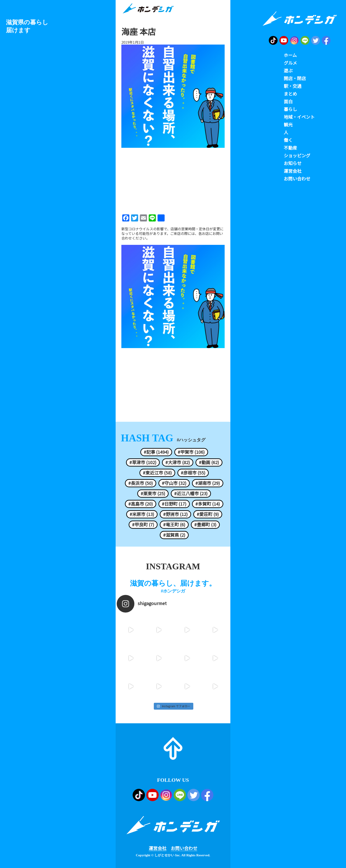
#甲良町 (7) (143, 525)
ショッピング (297, 156)
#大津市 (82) (178, 462)
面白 (288, 101)
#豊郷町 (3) (205, 525)
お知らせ (293, 163)
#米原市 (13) (142, 514)
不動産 (290, 148)
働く (288, 140)
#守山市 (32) (174, 483)
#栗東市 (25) (153, 493)
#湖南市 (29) (208, 483)
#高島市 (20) (141, 504)
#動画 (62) (209, 462)
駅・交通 (293, 86)
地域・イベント (299, 117)
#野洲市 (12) (175, 514)
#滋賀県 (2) (174, 535)
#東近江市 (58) (157, 473)
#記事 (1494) (156, 452)
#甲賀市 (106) (191, 452)
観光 (288, 125)
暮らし (290, 109)
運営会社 (158, 848)
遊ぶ (288, 71)
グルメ (290, 63)
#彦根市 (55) (193, 473)
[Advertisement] (173, 180)
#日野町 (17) (174, 504)
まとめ (290, 94)
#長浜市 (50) (141, 483)
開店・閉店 (295, 78)
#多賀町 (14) (208, 504)
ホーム (290, 55)
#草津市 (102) (143, 462)
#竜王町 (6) (174, 525)
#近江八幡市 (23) (191, 493)
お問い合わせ (184, 848)
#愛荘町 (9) (208, 514)
